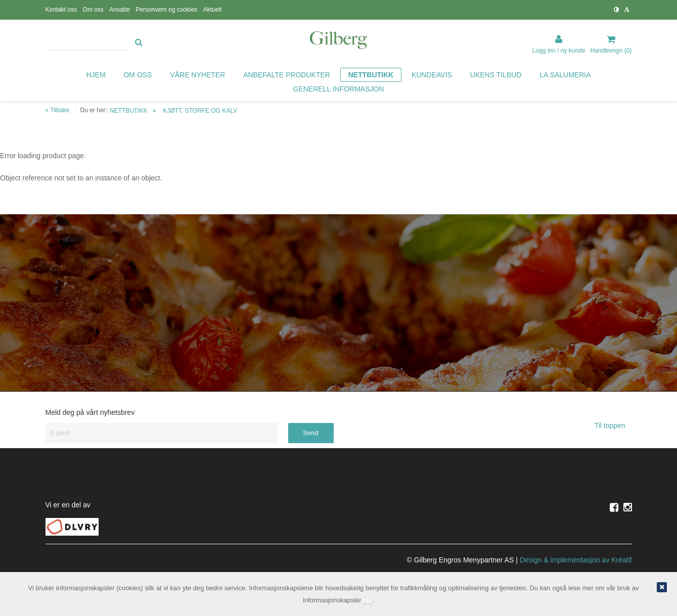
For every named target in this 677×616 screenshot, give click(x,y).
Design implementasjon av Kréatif (576, 560)
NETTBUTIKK (129, 111)
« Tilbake (58, 110)
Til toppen (613, 425)
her (368, 600)
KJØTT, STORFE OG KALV (200, 111)
